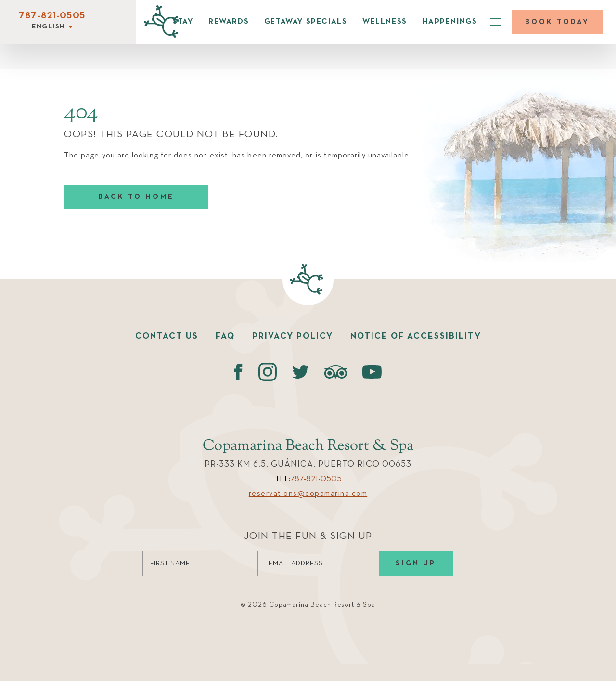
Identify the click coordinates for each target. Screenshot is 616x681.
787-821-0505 (52, 16)
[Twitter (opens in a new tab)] (301, 372)
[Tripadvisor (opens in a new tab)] (336, 372)
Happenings (449, 22)
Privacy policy (293, 336)
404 (81, 113)
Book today (557, 22)
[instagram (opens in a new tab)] (267, 372)
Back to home (136, 197)
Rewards (229, 22)
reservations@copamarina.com (308, 494)
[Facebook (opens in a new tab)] (238, 372)
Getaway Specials (306, 22)
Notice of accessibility (416, 336)
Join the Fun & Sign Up (308, 536)
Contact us (167, 336)
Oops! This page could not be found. (171, 135)
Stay (183, 22)
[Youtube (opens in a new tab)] (372, 372)
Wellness (385, 22)
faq (225, 336)
